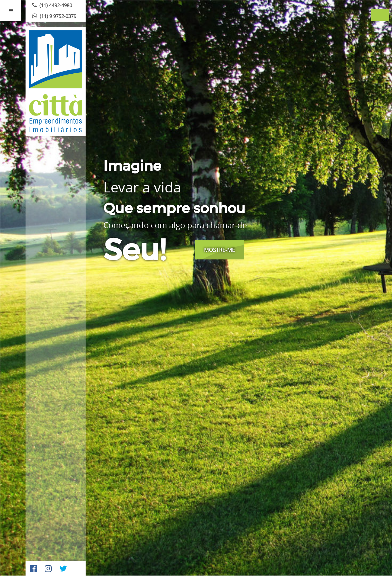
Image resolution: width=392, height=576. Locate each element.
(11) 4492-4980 (51, 5)
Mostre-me (219, 250)
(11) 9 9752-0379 (53, 16)
